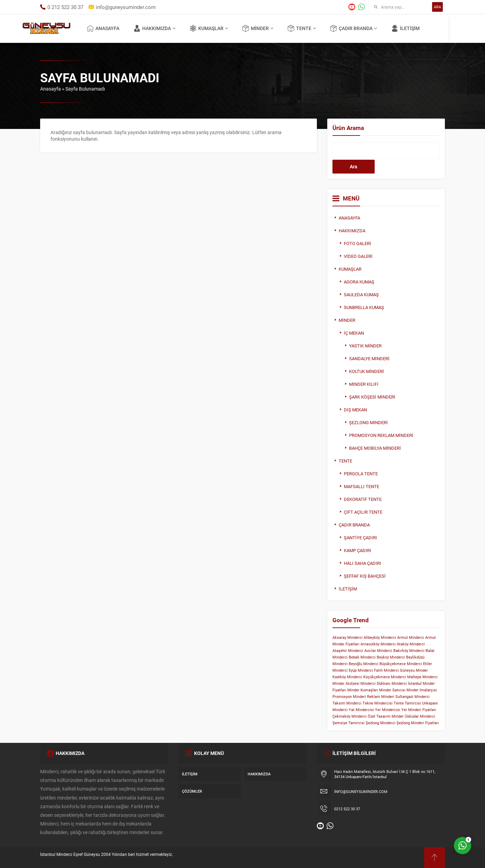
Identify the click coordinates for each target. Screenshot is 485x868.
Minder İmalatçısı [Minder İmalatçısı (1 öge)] (422, 690)
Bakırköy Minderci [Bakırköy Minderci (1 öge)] (409, 651)
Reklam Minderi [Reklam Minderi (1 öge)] (381, 697)
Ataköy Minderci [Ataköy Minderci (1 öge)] (411, 644)
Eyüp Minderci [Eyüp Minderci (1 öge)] (361, 670)
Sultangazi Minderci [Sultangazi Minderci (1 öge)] (413, 697)
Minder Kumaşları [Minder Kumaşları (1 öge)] (363, 690)
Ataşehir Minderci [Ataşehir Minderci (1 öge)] (348, 651)
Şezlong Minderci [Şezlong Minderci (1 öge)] (381, 723)
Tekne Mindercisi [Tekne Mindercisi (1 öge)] (378, 703)
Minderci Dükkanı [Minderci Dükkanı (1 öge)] (376, 683)
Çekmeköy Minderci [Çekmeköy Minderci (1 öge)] (350, 716)
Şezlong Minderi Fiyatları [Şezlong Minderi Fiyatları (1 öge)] (418, 723)
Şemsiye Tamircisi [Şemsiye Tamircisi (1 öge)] (349, 723)
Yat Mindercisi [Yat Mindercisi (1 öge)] (361, 710)
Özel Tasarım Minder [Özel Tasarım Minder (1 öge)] (386, 716)
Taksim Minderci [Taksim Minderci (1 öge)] (347, 703)
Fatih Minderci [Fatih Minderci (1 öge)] (386, 670)
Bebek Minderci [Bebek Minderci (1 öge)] (362, 657)
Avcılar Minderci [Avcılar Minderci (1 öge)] (378, 651)
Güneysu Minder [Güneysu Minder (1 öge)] (414, 670)
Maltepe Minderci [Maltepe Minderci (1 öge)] (422, 677)
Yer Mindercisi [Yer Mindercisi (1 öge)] (388, 710)
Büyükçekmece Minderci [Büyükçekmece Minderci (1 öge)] (401, 664)
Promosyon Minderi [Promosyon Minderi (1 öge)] (349, 697)
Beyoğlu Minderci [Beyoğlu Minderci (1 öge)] (364, 664)
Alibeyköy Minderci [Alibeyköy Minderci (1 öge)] (380, 637)
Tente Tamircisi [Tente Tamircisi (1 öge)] (407, 703)
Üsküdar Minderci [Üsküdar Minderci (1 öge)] (420, 716)
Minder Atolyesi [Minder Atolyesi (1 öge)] (346, 683)
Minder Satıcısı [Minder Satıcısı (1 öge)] (392, 690)
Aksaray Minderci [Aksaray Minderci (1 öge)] (347, 637)
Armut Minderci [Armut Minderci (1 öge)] (411, 637)
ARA (437, 7)
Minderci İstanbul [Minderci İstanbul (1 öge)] (407, 683)
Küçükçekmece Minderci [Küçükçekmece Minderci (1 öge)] (385, 677)
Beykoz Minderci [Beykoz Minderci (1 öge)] (391, 657)
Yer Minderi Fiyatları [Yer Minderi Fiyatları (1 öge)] (419, 710)
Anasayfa (51, 89)
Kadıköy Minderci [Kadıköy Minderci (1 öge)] (347, 677)
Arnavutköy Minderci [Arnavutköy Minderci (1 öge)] (378, 644)
